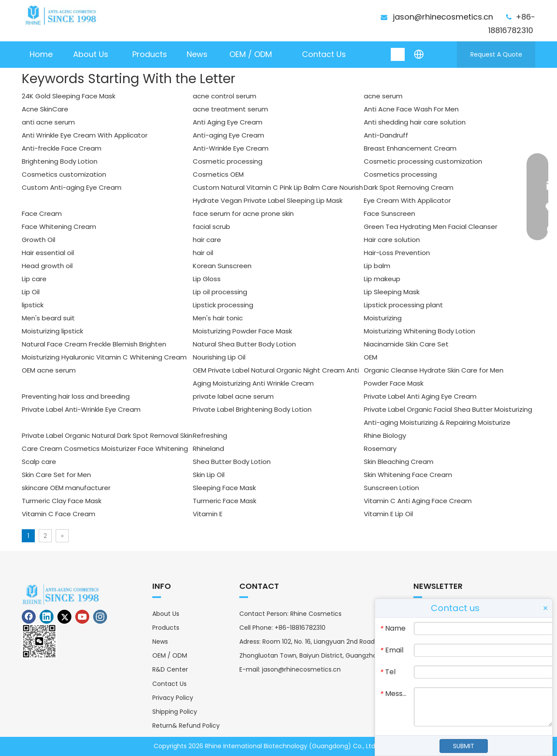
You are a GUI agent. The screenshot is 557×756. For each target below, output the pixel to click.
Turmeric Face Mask (225, 501)
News (160, 642)
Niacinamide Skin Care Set (406, 344)
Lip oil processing (220, 292)
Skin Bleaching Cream (399, 462)
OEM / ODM (170, 655)
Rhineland (208, 449)
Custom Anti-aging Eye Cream (72, 187)
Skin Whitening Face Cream (408, 475)
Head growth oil (47, 266)
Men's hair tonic (218, 318)
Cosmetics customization (64, 174)
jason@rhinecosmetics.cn (443, 17)
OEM (371, 357)
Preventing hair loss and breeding (76, 396)
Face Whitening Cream (59, 227)
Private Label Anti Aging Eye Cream (420, 396)
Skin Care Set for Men (56, 475)
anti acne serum (48, 122)
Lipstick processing (223, 305)
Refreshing (210, 435)
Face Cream (42, 213)
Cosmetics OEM (218, 174)
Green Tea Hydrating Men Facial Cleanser (431, 227)
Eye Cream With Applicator (407, 200)
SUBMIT (464, 746)
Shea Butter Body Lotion (232, 462)
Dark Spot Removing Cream (409, 187)
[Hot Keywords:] (398, 54)
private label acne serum (233, 396)
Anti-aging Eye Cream (228, 135)
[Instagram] (100, 617)
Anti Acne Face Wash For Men (411, 109)
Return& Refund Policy (186, 726)
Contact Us (169, 684)
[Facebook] (29, 617)
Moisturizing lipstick (52, 331)
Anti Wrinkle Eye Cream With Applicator (85, 135)
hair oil (203, 253)
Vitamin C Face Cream (59, 514)
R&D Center (170, 669)
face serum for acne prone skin (243, 213)
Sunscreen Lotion (391, 488)
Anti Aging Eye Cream (228, 122)
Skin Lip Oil (209, 475)
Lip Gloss (207, 279)
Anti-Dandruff (386, 135)
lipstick (33, 305)
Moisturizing (383, 318)
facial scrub (211, 227)
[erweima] (39, 641)
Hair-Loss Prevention (397, 253)
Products (166, 628)
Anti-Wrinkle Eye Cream (231, 148)
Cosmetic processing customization (423, 161)
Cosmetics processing (400, 174)
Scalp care (39, 462)
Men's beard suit (48, 318)
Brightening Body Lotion (60, 161)
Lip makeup (382, 279)
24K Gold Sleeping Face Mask (69, 96)
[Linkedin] (47, 617)
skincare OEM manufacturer (66, 488)
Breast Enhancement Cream (410, 148)
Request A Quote (496, 54)
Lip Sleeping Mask (392, 292)
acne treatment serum (230, 109)
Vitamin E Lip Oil (388, 514)
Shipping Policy (175, 712)
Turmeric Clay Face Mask (62, 501)
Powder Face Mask (394, 383)
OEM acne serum (49, 370)
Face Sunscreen (389, 213)
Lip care (34, 279)
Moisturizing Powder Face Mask (242, 331)
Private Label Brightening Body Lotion (252, 409)
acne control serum (225, 96)
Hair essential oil (48, 253)
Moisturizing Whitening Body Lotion (419, 331)
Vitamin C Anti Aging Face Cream (418, 501)
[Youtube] (82, 617)
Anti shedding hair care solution (415, 122)
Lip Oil (31, 292)
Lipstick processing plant (403, 305)
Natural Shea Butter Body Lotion (244, 344)
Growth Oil (39, 240)
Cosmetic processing (228, 161)
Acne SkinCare (45, 109)
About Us (166, 614)
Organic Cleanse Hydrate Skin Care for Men (434, 370)
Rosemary (380, 449)
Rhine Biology (385, 435)
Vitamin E (208, 514)
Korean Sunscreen (222, 266)
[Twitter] (64, 617)
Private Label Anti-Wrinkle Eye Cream (81, 409)
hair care (207, 240)
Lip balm (377, 266)
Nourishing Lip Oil (219, 357)
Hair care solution (392, 240)
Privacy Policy (173, 698)
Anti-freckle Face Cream (62, 148)
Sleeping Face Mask (224, 488)
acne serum (383, 96)
